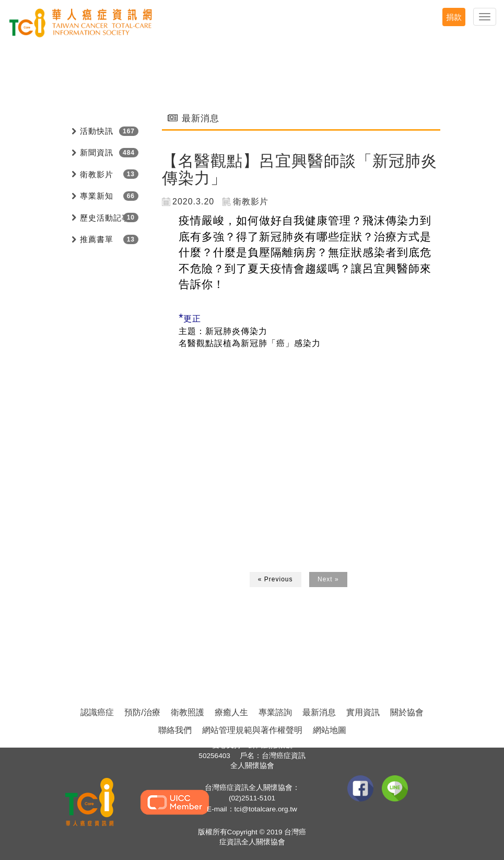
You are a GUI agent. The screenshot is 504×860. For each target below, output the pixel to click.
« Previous (276, 579)
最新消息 (319, 712)
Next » (328, 579)
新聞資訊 (97, 152)
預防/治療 (142, 712)
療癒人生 (231, 712)
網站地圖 (330, 730)
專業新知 (97, 196)
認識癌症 (97, 712)
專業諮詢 (275, 712)
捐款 (454, 17)
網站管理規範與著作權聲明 (252, 730)
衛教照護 (187, 712)
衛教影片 (97, 174)
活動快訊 (97, 131)
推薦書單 (97, 239)
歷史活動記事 (105, 218)
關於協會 (407, 712)
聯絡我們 (175, 730)
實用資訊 (363, 712)
